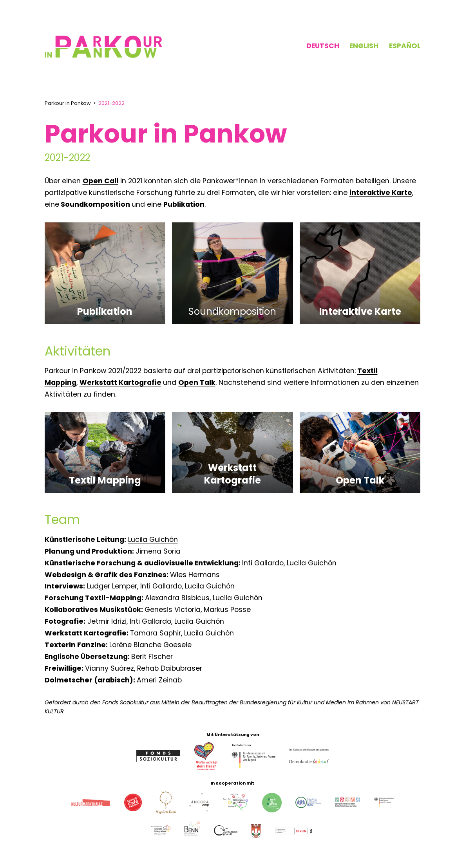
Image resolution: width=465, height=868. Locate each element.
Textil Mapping (105, 480)
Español (405, 46)
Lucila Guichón (153, 540)
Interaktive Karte (360, 311)
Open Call (100, 181)
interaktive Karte (381, 193)
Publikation (184, 204)
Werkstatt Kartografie (120, 383)
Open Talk (197, 383)
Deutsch (323, 46)
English (364, 46)
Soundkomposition (95, 204)
